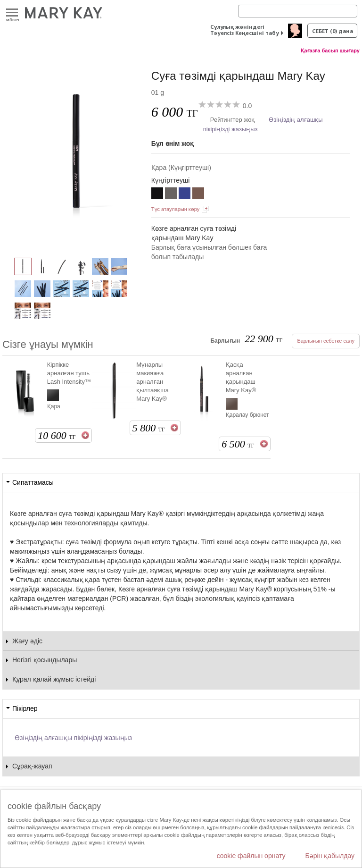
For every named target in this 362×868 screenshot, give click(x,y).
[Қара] (77, 154)
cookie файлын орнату (251, 856)
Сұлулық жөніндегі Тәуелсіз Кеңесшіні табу (245, 30)
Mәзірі (12, 13)
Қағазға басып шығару (330, 51)
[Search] (298, 11)
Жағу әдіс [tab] (27, 641)
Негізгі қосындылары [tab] (45, 660)
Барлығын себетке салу (326, 341)
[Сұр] (171, 194)
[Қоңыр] (198, 194)
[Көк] (185, 194)
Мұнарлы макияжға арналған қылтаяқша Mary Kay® (152, 382)
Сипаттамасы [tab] (33, 482)
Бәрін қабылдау (330, 856)
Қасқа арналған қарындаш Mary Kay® (241, 377)
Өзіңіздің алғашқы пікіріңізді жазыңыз (73, 738)
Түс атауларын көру (175, 209)
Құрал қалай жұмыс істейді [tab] (54, 679)
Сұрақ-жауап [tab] (32, 766)
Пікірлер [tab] (25, 708)
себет (333, 31)
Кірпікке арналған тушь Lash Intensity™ (69, 373)
